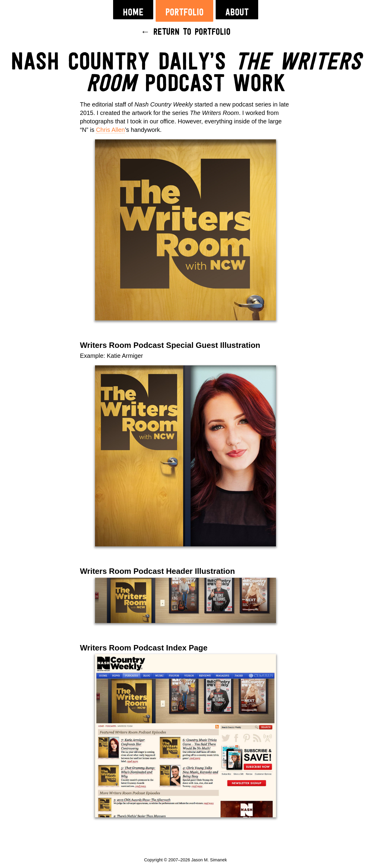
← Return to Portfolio (186, 32)
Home (133, 13)
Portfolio (184, 13)
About (237, 13)
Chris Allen (110, 130)
